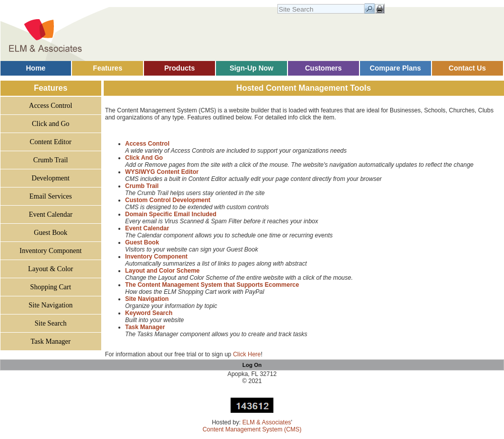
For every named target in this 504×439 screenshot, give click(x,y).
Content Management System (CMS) (252, 429)
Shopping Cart (51, 287)
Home (35, 68)
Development (51, 178)
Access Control (51, 106)
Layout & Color (51, 269)
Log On (252, 365)
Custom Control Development (168, 200)
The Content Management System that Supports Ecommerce (212, 285)
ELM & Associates (267, 422)
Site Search (51, 323)
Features (108, 68)
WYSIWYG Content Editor (162, 172)
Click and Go (51, 124)
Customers (323, 68)
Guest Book (51, 233)
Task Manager (51, 341)
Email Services (50, 196)
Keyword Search (149, 313)
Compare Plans (395, 68)
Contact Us (467, 68)
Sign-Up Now (251, 68)
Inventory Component (51, 251)
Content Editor (51, 142)
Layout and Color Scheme (163, 271)
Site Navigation (51, 305)
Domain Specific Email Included (171, 214)
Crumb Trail (51, 160)
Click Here (247, 354)
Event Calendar (51, 214)
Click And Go (144, 158)
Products (179, 68)
